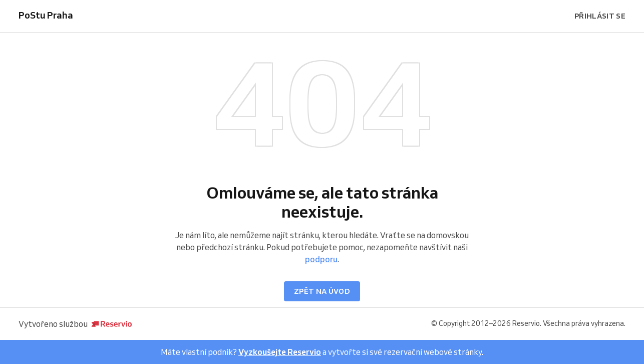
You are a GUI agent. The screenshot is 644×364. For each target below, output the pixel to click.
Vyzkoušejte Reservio (280, 352)
